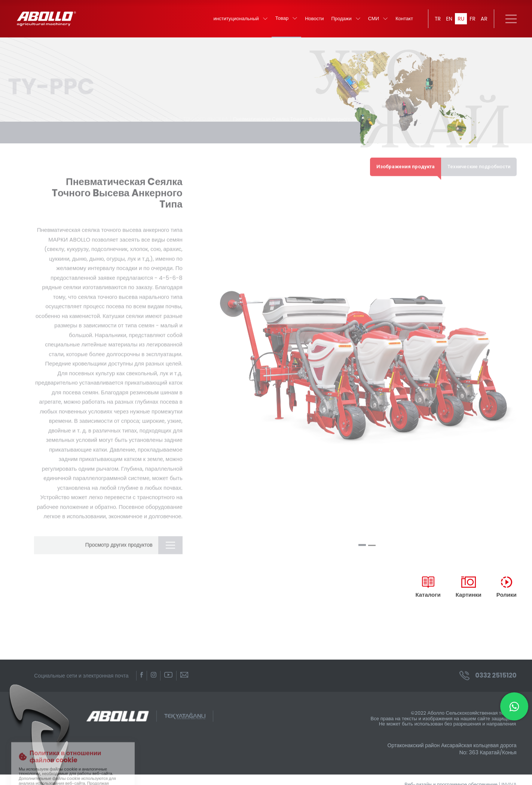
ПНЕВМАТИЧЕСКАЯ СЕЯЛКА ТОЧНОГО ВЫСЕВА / (173, 114)
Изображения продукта (406, 161)
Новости (314, 19)
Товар (286, 19)
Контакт (404, 19)
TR (438, 19)
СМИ (378, 19)
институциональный (241, 19)
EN (449, 19)
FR (473, 19)
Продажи (346, 19)
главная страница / (37, 114)
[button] (362, 540)
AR (484, 19)
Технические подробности (479, 161)
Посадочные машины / (87, 114)
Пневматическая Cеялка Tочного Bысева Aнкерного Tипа (298, 114)
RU (461, 19)
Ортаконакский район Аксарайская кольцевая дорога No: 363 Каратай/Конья (452, 749)
